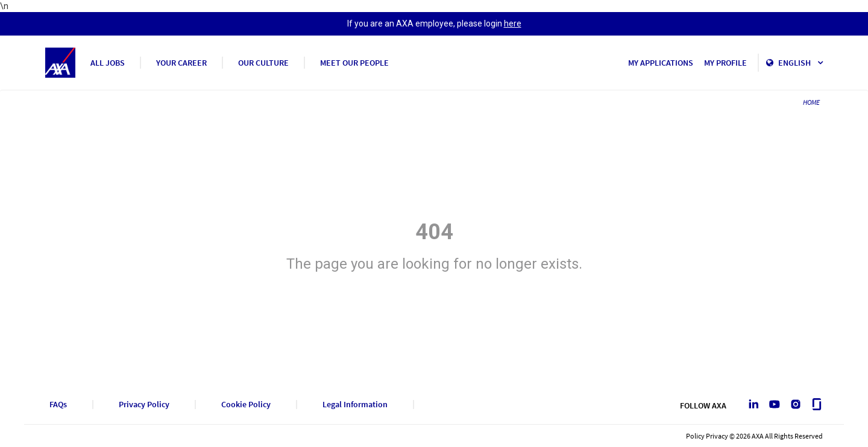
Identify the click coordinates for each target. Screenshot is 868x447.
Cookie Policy (246, 405)
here (513, 23)
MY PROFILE (725, 63)
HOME (811, 102)
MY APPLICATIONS (661, 63)
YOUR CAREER (181, 63)
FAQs (58, 405)
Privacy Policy (144, 405)
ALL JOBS (108, 63)
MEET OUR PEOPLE (354, 63)
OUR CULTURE (263, 63)
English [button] (800, 63)
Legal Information (355, 405)
